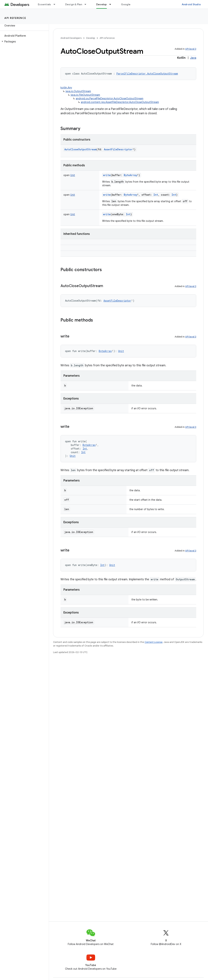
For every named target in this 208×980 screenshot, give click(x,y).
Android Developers (71, 38)
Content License (154, 642)
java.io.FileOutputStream (85, 95)
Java (193, 58)
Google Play (129, 4)
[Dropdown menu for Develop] (112, 4)
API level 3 (191, 49)
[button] (24, 42)
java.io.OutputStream (78, 91)
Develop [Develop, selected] (102, 4)
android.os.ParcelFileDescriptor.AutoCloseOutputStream (110, 98)
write (107, 175)
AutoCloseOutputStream (80, 149)
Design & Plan (74, 4)
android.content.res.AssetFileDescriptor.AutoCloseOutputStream (120, 102)
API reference (15, 18)
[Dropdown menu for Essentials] (56, 4)
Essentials (44, 4)
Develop (91, 38)
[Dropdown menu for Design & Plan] (87, 4)
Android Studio (191, 4)
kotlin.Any (66, 88)
